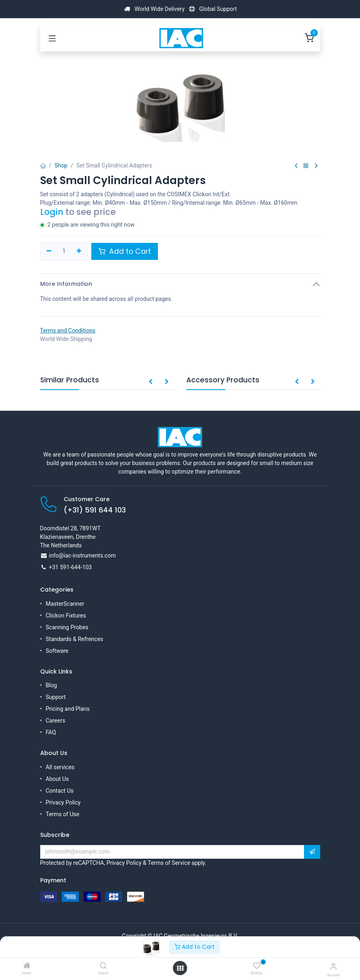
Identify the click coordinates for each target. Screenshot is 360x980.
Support (56, 697)
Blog (52, 685)
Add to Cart (195, 947)
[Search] (103, 966)
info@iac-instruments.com (83, 555)
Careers (56, 721)
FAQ (51, 732)
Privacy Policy (63, 802)
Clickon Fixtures (66, 615)
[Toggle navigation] (52, 38)
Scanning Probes (67, 627)
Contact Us (60, 791)
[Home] (27, 966)
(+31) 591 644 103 (95, 510)
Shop (61, 165)
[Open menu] (180, 968)
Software (57, 651)
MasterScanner (65, 604)
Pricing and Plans (68, 709)
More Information (66, 284)
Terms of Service (169, 863)
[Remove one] (49, 251)
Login (52, 212)
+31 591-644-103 (71, 567)
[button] (151, 382)
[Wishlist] (257, 966)
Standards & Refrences (75, 639)
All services (60, 767)
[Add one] (79, 251)
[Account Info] (333, 966)
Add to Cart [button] (125, 251)
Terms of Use (63, 814)
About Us (57, 779)
